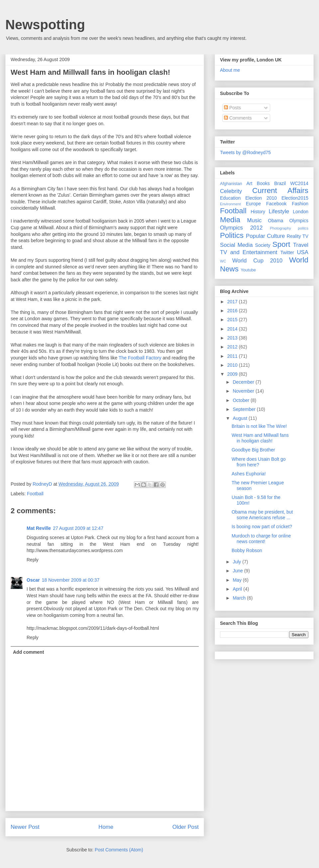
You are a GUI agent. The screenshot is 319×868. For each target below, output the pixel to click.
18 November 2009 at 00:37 (71, 580)
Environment (230, 204)
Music (255, 220)
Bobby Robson (247, 550)
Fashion (300, 204)
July (237, 562)
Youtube (248, 270)
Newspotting (45, 25)
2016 (233, 311)
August (240, 418)
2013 (233, 338)
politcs (303, 228)
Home (106, 827)
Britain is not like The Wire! (259, 426)
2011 (233, 356)
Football (35, 494)
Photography (280, 228)
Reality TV (298, 236)
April (238, 589)
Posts (232, 108)
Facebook (276, 204)
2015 (233, 320)
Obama (275, 221)
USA (303, 252)
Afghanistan (231, 184)
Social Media (236, 245)
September (245, 409)
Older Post (186, 827)
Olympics (299, 221)
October (242, 400)
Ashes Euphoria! (249, 474)
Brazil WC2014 (291, 183)
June (238, 571)
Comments (238, 118)
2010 (233, 365)
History (258, 212)
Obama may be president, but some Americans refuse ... (262, 515)
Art (250, 183)
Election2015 (295, 198)
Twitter (287, 252)
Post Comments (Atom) (119, 850)
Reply (33, 560)
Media (230, 220)
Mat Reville (39, 528)
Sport (281, 244)
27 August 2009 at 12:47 (78, 528)
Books (263, 183)
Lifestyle (279, 211)
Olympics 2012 (241, 228)
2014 (233, 329)
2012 (233, 347)
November (244, 391)
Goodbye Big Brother (253, 450)
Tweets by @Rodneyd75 (245, 152)
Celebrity (231, 191)
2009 (233, 374)
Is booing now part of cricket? (262, 527)
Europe (253, 204)
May (238, 580)
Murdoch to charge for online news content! (261, 539)
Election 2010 (261, 198)
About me (230, 70)
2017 (233, 302)
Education (230, 198)
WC (223, 261)
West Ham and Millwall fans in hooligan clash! (260, 438)
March (240, 598)
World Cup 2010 (257, 261)
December (244, 382)
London (301, 212)
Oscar (33, 580)
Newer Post (25, 827)
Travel (301, 245)
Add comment (28, 652)
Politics (232, 235)
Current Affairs (280, 191)
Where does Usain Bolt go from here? (259, 462)
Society (263, 245)
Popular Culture (265, 236)
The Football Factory (140, 358)
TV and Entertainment (249, 252)
